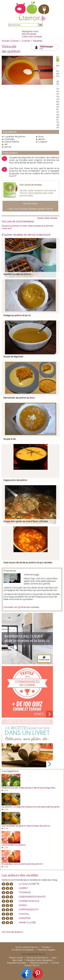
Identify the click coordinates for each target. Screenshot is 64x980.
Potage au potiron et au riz (17, 315)
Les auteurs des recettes (20, 875)
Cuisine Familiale (29, 901)
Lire (6, 790)
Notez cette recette (47, 218)
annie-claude (27, 922)
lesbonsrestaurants (32, 897)
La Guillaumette (29, 884)
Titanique (25, 892)
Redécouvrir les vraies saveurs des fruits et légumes (28, 788)
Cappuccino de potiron (15, 480)
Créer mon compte (32, 36)
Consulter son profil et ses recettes (21, 607)
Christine (25, 918)
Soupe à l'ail (9, 439)
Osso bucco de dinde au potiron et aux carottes (28, 563)
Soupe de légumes (13, 357)
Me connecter (29, 34)
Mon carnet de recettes (31, 185)
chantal (24, 914)
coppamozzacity (29, 910)
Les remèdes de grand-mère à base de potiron (26, 826)
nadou (23, 905)
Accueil (6, 41)
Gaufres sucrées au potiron (17, 274)
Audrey (23, 888)
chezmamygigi (31, 575)
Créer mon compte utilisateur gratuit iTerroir (30, 209)
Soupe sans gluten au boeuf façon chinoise (26, 521)
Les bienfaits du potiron (14, 845)
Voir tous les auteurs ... (13, 932)
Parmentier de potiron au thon (19, 398)
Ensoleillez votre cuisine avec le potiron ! (22, 864)
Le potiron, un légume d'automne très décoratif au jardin (31, 807)
